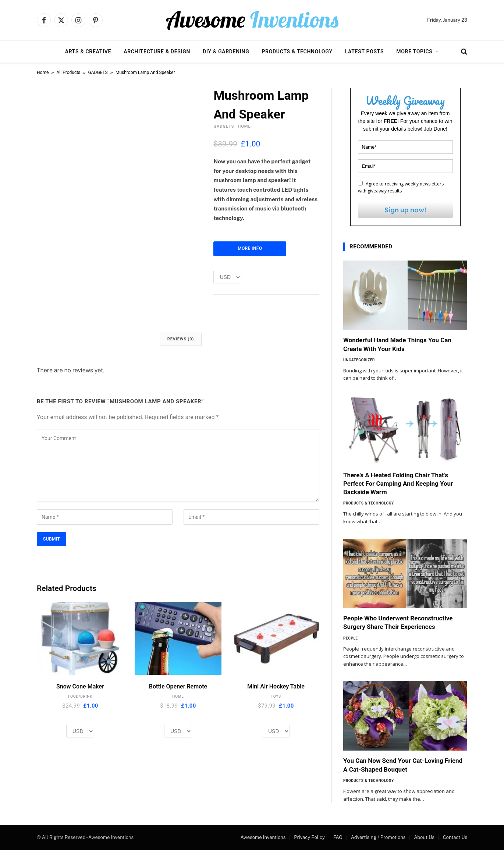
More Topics (414, 52)
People (350, 638)
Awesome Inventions (263, 837)
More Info (250, 248)
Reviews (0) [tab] (181, 339)
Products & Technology (297, 52)
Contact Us (455, 837)
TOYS (276, 696)
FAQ (338, 837)
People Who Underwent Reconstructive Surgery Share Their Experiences (398, 622)
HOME (244, 126)
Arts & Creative (88, 52)
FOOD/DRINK (80, 696)
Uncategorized (359, 360)
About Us (424, 837)
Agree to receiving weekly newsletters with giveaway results (401, 187)
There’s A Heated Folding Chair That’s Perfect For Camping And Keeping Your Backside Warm (398, 484)
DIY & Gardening (226, 52)
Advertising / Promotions (378, 837)
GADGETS (98, 72)
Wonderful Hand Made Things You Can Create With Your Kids (397, 344)
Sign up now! (405, 210)
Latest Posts (365, 52)
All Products (69, 72)
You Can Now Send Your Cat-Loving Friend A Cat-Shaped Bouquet (403, 765)
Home (43, 72)
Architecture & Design (157, 52)
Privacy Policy (309, 837)
